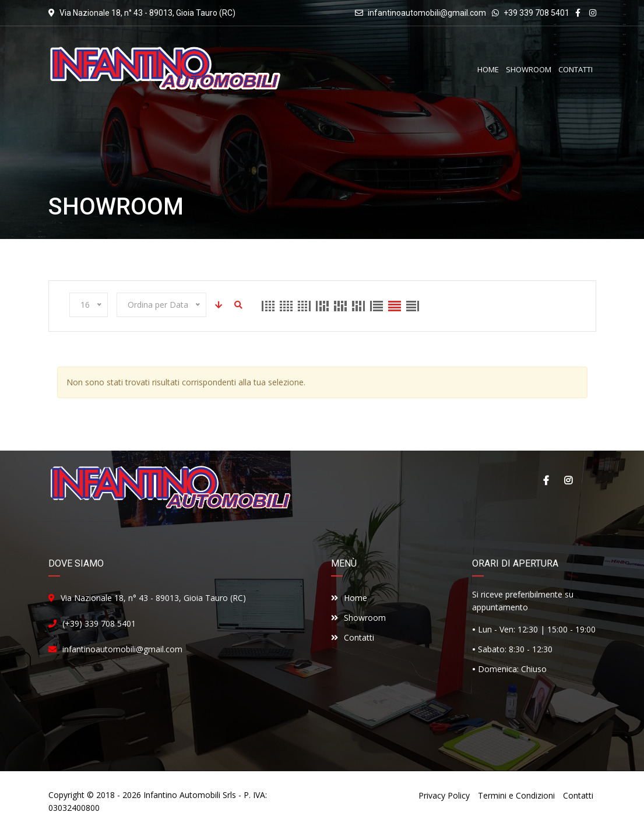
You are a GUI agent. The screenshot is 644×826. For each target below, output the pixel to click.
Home (349, 598)
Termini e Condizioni (516, 795)
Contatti (353, 637)
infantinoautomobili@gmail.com (427, 13)
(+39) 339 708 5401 (99, 623)
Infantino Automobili (182, 795)
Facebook (546, 480)
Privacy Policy (444, 795)
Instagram (568, 480)
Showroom (358, 618)
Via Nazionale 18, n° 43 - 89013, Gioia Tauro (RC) (153, 598)
